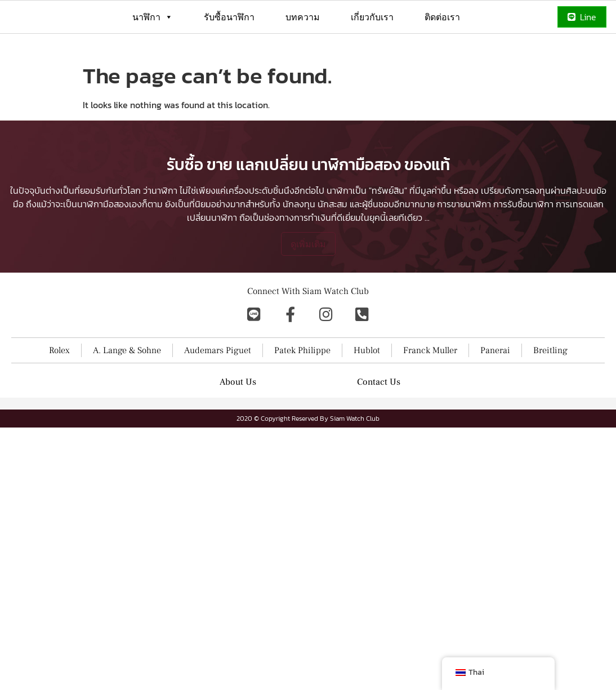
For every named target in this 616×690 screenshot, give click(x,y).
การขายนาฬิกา (464, 282)
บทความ (303, 17)
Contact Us (379, 460)
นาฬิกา (153, 17)
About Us (238, 460)
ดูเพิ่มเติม (308, 322)
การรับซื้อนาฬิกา (523, 282)
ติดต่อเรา (442, 17)
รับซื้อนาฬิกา (229, 17)
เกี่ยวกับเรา (372, 17)
